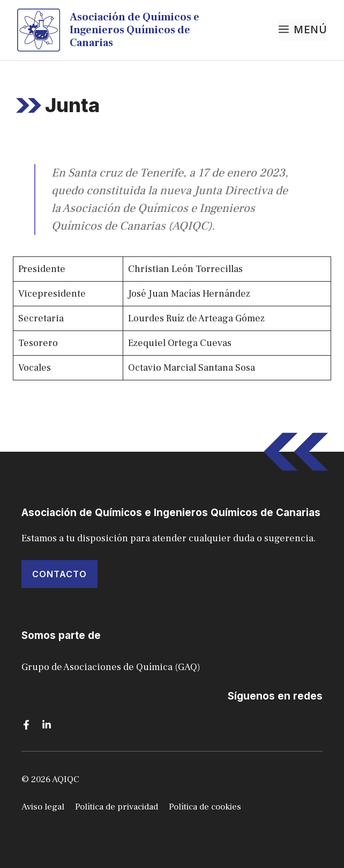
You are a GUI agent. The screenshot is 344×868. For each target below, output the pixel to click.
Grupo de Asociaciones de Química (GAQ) (111, 667)
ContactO (59, 574)
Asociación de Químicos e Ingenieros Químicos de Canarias (134, 30)
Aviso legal (43, 807)
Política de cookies (205, 807)
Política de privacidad (117, 807)
